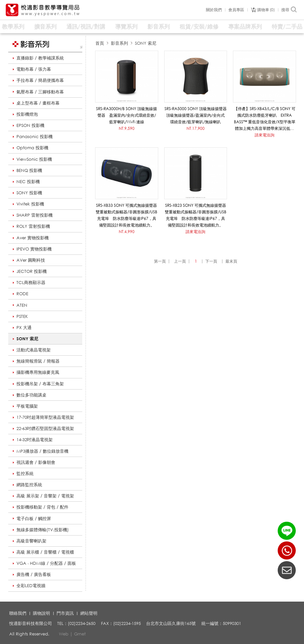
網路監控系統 (29, 485)
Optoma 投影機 (32, 148)
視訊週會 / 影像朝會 (36, 462)
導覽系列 (126, 26)
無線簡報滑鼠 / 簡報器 (38, 361)
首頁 (100, 43)
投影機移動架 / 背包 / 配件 (42, 507)
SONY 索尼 (27, 339)
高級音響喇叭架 (31, 541)
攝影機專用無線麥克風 (38, 372)
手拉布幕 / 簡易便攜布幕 (40, 80)
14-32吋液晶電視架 (35, 440)
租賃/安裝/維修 (199, 26)
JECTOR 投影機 (32, 271)
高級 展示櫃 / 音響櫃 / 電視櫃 (45, 552)
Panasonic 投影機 (35, 136)
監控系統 (25, 473)
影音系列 (159, 26)
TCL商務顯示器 (31, 282)
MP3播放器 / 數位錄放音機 (42, 451)
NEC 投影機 (28, 181)
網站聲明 (89, 613)
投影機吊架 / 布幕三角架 (40, 384)
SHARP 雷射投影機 (35, 215)
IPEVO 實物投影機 (34, 249)
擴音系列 (45, 26)
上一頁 (180, 261)
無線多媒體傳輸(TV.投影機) (43, 530)
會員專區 (236, 10)
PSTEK (22, 316)
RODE (22, 294)
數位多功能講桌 (31, 395)
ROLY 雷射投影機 (33, 226)
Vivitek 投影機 (30, 204)
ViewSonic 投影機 (34, 159)
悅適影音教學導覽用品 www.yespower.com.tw (43, 10)
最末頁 (231, 261)
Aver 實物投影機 (33, 238)
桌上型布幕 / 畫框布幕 (38, 103)
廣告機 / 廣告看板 (34, 574)
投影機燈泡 (27, 114)
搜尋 (289, 10)
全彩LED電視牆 (31, 585)
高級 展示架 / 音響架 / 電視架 (45, 496)
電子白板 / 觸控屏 (34, 518)
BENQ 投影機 (29, 170)
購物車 (266, 10)
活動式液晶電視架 (34, 350)
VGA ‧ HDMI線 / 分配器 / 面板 (46, 563)
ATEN (22, 305)
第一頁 (160, 261)
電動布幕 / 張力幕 (34, 69)
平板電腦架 (27, 406)
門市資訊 (65, 613)
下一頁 (211, 261)
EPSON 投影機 (30, 125)
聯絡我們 (18, 613)
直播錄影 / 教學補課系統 (40, 58)
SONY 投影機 (29, 193)
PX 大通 (24, 327)
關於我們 (214, 10)
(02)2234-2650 (287, 550)
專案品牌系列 (245, 26)
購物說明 (41, 613)
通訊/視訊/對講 (86, 26)
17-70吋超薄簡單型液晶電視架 (45, 417)
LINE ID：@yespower (287, 531)
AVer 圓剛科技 (31, 260)
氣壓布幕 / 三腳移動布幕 (40, 92)
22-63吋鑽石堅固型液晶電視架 (45, 428)
